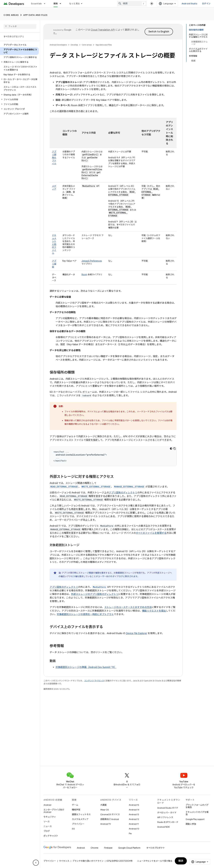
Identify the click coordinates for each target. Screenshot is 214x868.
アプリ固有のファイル (54, 158)
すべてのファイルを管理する (151, 533)
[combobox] (132, 4)
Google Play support (195, 819)
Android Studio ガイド (168, 808)
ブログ (47, 831)
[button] (19, 62)
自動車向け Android (110, 819)
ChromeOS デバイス (110, 814)
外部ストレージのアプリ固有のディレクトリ (95, 594)
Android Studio (189, 4)
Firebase (108, 848)
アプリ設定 (54, 264)
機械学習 (76, 810)
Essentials (36, 4)
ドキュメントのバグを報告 (197, 813)
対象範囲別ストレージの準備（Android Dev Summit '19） (86, 667)
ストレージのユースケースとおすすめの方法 (128, 607)
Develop (74, 45)
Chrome (94, 848)
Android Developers (58, 45)
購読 (181, 861)
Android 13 (134, 814)
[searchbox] (20, 26)
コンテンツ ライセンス (94, 681)
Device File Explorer (136, 633)
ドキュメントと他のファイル (54, 244)
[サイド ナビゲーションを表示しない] (36, 863)
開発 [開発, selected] (56, 4)
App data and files (35, 15)
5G (73, 829)
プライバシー (78, 824)
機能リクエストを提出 (154, 611)
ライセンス (64, 861)
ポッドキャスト (51, 836)
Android (47, 805)
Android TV (106, 824)
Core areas (11, 15)
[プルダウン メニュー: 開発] (62, 4)
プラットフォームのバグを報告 (197, 806)
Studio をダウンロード (168, 822)
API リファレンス (165, 817)
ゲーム (75, 805)
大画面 (103, 805)
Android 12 (134, 819)
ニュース (48, 826)
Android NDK (163, 827)
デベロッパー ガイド (167, 813)
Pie (130, 833)
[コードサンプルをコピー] (175, 449)
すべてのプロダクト (156, 848)
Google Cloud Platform (129, 848)
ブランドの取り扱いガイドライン (88, 861)
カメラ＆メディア (80, 819)
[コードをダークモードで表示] (171, 449)
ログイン (206, 4)
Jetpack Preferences (92, 261)
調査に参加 (191, 824)
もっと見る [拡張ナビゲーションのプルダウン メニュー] (75, 4)
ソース (47, 822)
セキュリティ (50, 817)
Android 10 (134, 829)
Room (84, 275)
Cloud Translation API (103, 30)
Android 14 (134, 810)
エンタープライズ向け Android (54, 811)
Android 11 (134, 824)
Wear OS (105, 810)
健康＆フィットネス (81, 814)
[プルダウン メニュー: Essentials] (46, 4)
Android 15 (134, 805)
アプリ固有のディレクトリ (123, 493)
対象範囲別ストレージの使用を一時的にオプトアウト (85, 614)
